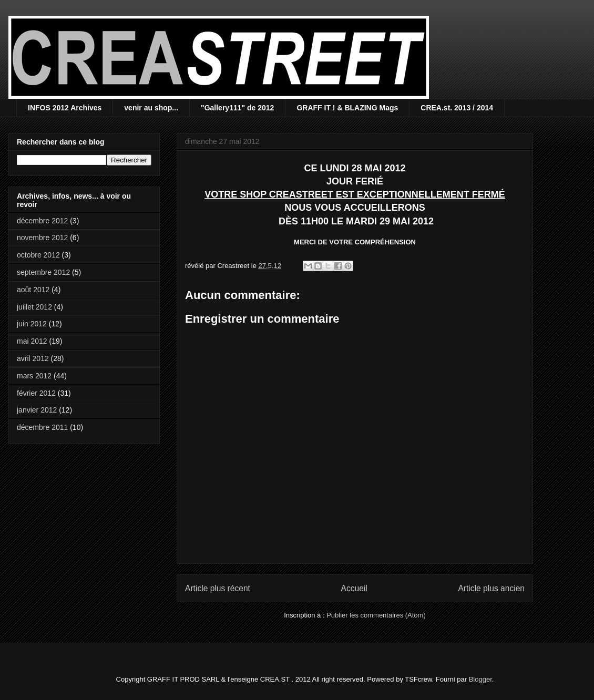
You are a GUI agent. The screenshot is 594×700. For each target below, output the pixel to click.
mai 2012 (32, 341)
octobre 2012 (38, 255)
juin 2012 (32, 324)
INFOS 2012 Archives (65, 108)
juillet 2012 (34, 307)
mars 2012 (34, 376)
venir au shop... (151, 108)
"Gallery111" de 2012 (237, 108)
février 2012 (36, 393)
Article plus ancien (491, 588)
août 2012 (33, 290)
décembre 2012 (42, 221)
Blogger (480, 679)
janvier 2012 (37, 410)
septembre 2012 (43, 272)
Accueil (354, 588)
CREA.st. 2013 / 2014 (457, 108)
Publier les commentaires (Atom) (376, 615)
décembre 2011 (42, 427)
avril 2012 (33, 358)
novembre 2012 (42, 238)
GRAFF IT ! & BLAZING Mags (347, 108)
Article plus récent (218, 588)
